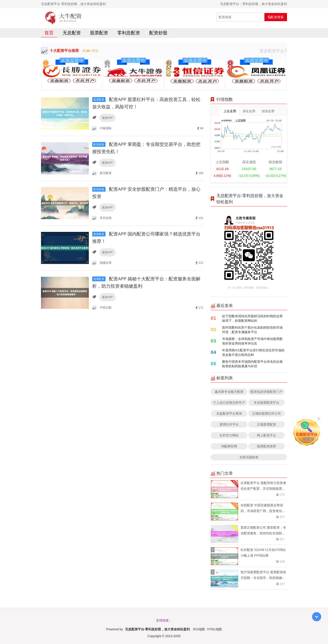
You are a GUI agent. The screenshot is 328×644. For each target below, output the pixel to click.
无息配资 (72, 33)
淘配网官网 (229, 446)
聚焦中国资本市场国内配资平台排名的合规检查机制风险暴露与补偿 (252, 364)
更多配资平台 (273, 51)
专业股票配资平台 (266, 402)
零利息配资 (129, 33)
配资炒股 (158, 33)
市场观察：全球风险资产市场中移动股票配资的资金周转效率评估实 (252, 341)
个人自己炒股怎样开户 (229, 402)
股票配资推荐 (266, 446)
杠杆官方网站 (229, 435)
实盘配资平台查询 (229, 413)
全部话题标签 (249, 457)
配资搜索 (276, 17)
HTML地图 (214, 629)
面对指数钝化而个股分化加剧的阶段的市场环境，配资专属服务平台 (252, 330)
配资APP (108, 118)
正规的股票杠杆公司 (266, 413)
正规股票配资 (266, 424)
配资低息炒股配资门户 (266, 392)
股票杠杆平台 (229, 424)
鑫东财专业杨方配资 (229, 392)
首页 (49, 33)
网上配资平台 (266, 435)
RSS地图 (199, 629)
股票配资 (99, 33)
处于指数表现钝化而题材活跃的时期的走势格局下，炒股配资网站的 (252, 318)
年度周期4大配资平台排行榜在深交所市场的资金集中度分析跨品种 (253, 352)
